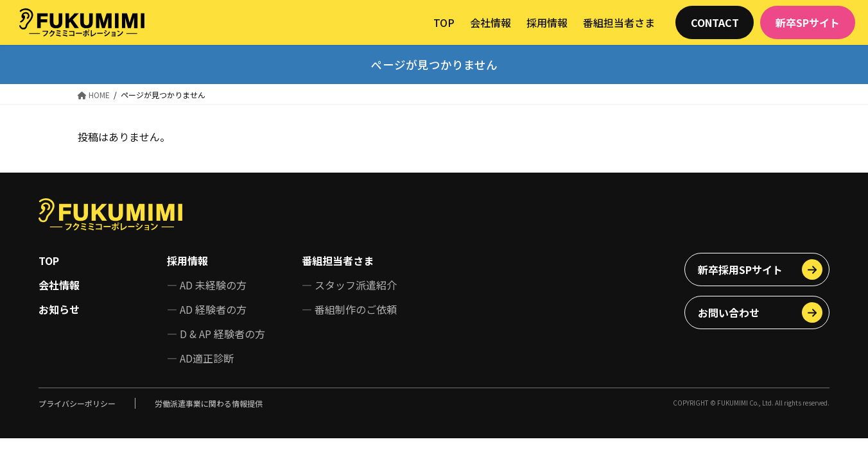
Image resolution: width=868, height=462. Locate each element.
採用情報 (187, 261)
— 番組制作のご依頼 (349, 309)
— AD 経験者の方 (207, 309)
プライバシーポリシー (77, 403)
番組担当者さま (338, 261)
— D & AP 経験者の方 (216, 334)
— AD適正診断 (200, 358)
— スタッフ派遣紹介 (349, 285)
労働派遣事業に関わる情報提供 (209, 403)
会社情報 (59, 285)
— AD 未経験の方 (207, 285)
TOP (49, 261)
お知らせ (59, 309)
